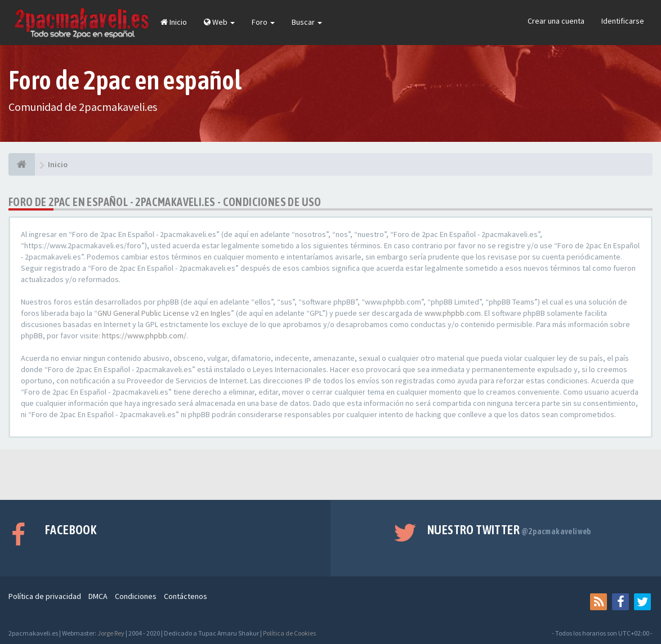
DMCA (98, 596)
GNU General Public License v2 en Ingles (164, 313)
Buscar (307, 22)
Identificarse (623, 21)
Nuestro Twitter (509, 530)
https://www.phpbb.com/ (144, 336)
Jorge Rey (111, 633)
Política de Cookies (289, 633)
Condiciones (136, 596)
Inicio (174, 22)
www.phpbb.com (453, 313)
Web (219, 22)
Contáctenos (186, 596)
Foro (263, 22)
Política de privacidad (45, 596)
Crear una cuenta (556, 21)
